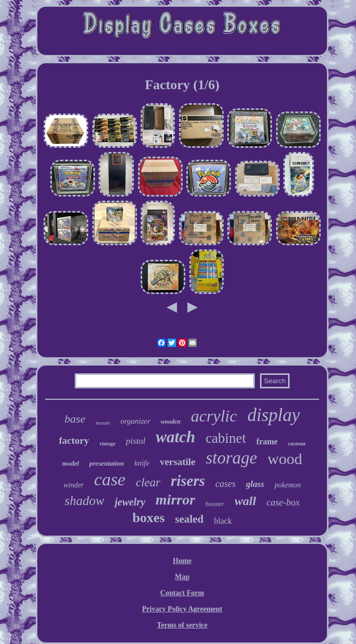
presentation (106, 463)
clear (148, 482)
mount (103, 423)
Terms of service (182, 625)
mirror (175, 500)
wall (245, 501)
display (274, 415)
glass (255, 484)
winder (73, 485)
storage (232, 458)
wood (285, 459)
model (71, 463)
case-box (283, 502)
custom (297, 443)
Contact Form (182, 593)
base (75, 419)
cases (225, 484)
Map (182, 577)
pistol (136, 441)
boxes (148, 518)
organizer (135, 421)
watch (175, 437)
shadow (85, 501)
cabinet (226, 438)
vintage (107, 444)
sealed (189, 519)
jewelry (130, 502)
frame (267, 442)
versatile (178, 462)
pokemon (288, 485)
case (109, 479)
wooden (171, 422)
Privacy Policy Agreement (182, 609)
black (223, 521)
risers (188, 481)
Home (182, 561)
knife (142, 463)
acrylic (214, 416)
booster (215, 504)
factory (74, 440)
